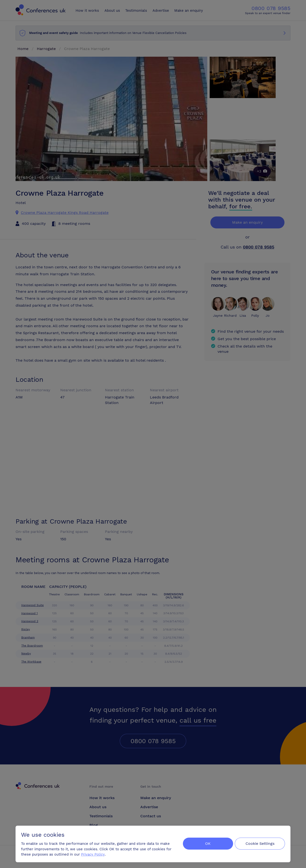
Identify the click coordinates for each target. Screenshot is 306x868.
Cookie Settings (260, 843)
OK (207, 843)
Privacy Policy (93, 854)
